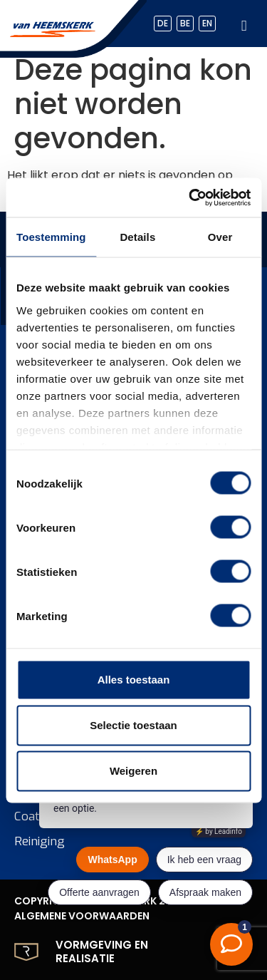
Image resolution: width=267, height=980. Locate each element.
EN (207, 23)
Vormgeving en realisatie (102, 952)
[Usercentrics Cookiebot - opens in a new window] (190, 197)
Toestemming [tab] (51, 237)
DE (163, 23)
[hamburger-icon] (244, 24)
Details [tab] (137, 237)
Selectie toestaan (133, 725)
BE (185, 23)
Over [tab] (220, 237)
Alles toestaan (134, 680)
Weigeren (133, 771)
